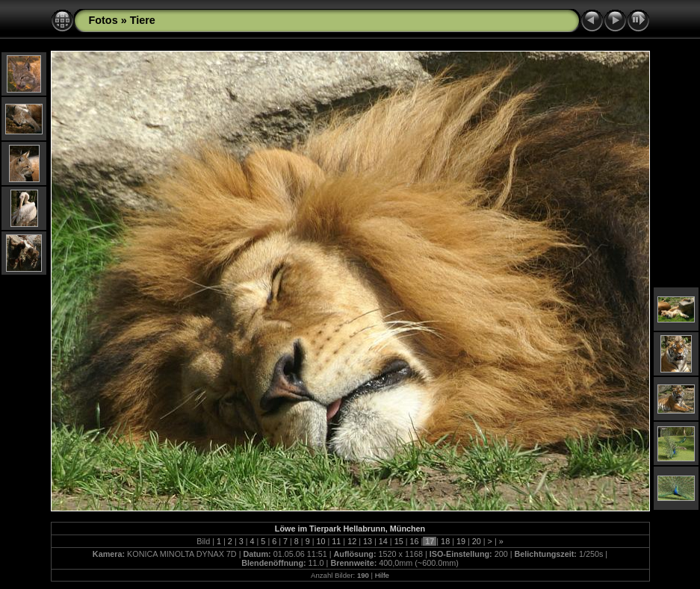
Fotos (103, 20)
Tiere (143, 20)
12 (352, 541)
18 (445, 541)
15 (399, 541)
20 (477, 541)
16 (414, 541)
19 (461, 541)
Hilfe (382, 575)
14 (383, 541)
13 (368, 541)
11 (336, 541)
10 (321, 541)
